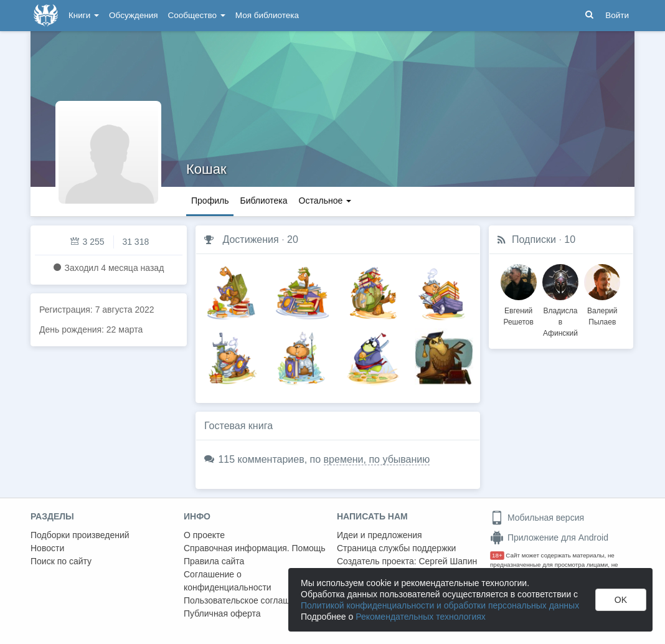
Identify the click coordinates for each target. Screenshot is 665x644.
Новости (47, 548)
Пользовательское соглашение (247, 600)
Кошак (206, 169)
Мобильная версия (537, 518)
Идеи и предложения (380, 535)
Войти (617, 15)
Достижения (250, 239)
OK (621, 600)
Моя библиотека (267, 15)
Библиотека (263, 201)
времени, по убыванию (377, 459)
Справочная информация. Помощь (255, 548)
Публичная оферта (222, 613)
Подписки (534, 239)
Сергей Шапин (448, 561)
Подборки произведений (80, 535)
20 (293, 239)
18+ (497, 555)
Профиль (210, 201)
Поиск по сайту (61, 561)
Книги (84, 15)
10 (570, 239)
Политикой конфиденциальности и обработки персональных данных (440, 605)
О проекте (204, 535)
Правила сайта (214, 561)
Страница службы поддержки (396, 548)
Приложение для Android (549, 537)
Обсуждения (133, 15)
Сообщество (197, 15)
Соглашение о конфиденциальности (228, 581)
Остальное (325, 201)
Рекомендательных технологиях (421, 617)
